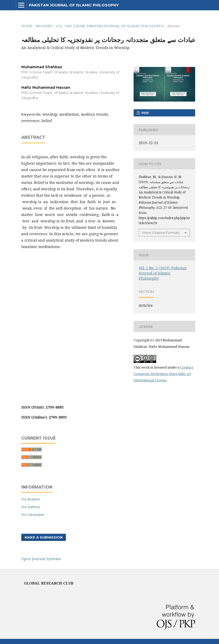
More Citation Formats (161, 233)
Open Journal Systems (41, 559)
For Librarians (33, 514)
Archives (44, 26)
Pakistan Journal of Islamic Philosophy (74, 5)
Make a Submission (44, 537)
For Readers (31, 499)
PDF (145, 113)
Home (27, 26)
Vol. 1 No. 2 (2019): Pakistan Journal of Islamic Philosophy (110, 26)
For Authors (31, 507)
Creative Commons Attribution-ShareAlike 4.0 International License (163, 374)
